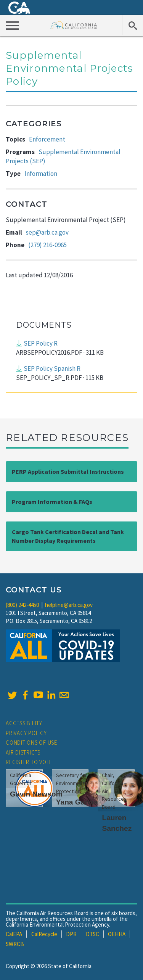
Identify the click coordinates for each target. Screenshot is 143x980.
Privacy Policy (26, 733)
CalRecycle (44, 934)
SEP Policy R (41, 343)
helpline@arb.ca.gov (69, 605)
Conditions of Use (31, 743)
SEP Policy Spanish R (52, 369)
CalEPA (14, 934)
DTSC (92, 934)
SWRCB (15, 944)
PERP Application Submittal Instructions (68, 471)
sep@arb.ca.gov (47, 232)
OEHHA (117, 934)
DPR (71, 934)
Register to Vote (29, 762)
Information (41, 174)
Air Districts (23, 752)
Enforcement (47, 139)
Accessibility (24, 723)
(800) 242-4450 (22, 605)
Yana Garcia (77, 802)
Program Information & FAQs (52, 502)
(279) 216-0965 (47, 245)
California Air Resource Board (74, 25)
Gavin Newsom (36, 794)
